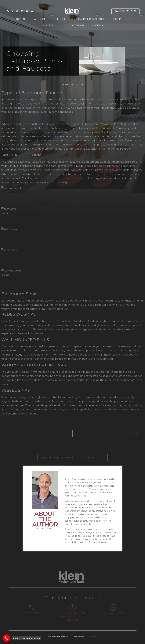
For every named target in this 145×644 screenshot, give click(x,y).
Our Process (122, 19)
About (97, 25)
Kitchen (20, 19)
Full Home (62, 19)
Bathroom (39, 19)
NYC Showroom (74, 25)
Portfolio (49, 25)
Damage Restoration (92, 19)
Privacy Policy (91, 637)
